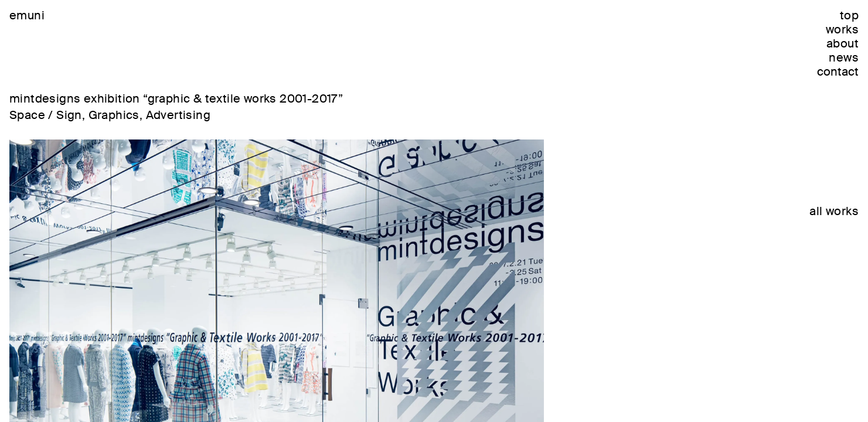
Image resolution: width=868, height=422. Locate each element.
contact (838, 72)
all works (834, 211)
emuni (27, 15)
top (849, 15)
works (842, 29)
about (843, 43)
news (844, 57)
